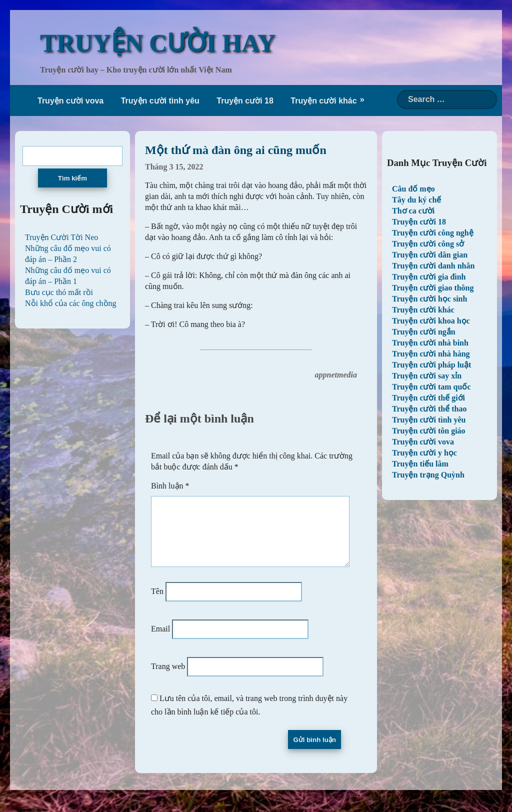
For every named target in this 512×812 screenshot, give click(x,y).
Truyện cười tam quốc (431, 387)
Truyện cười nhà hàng (431, 354)
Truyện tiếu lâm (420, 464)
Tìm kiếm (72, 178)
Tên (157, 603)
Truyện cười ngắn (424, 332)
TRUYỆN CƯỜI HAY (158, 43)
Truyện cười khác (323, 101)
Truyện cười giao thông (433, 288)
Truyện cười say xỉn (427, 376)
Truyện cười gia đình (429, 277)
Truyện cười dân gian (430, 255)
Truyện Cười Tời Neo (61, 237)
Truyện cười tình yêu (160, 101)
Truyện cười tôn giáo (429, 431)
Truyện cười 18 (245, 101)
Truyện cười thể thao (429, 409)
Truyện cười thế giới (428, 398)
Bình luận (170, 486)
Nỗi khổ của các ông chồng (71, 303)
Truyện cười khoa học (431, 321)
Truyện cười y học (424, 453)
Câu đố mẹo (413, 189)
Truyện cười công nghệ (433, 233)
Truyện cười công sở (428, 244)
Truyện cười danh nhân (433, 266)
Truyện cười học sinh (429, 299)
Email (160, 641)
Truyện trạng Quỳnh (428, 475)
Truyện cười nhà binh (430, 343)
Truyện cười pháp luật (431, 365)
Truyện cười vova (70, 101)
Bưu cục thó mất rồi (59, 292)
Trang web (168, 678)
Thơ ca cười (413, 211)
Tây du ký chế (416, 200)
